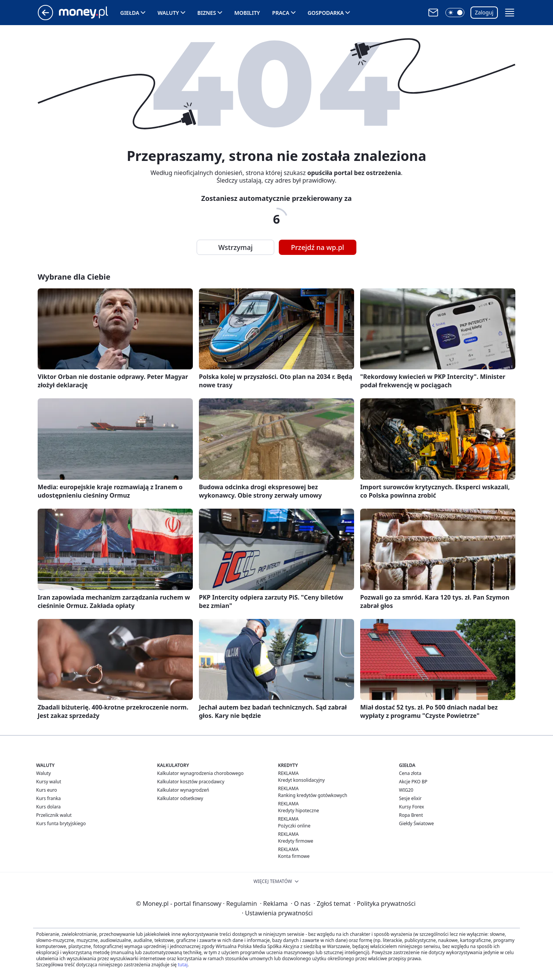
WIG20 (406, 790)
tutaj (183, 965)
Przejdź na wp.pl (318, 247)
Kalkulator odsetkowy (180, 798)
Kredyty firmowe (296, 841)
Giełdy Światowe (416, 823)
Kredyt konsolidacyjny (301, 780)
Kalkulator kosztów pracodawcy (191, 782)
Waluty (168, 13)
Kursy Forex (412, 807)
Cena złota (410, 773)
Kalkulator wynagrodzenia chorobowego (200, 773)
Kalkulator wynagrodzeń (183, 790)
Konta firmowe (294, 856)
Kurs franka (48, 798)
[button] (455, 13)
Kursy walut (49, 782)
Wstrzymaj (235, 247)
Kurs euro (47, 790)
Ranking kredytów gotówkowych (313, 795)
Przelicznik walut (54, 815)
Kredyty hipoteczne (299, 811)
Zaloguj (484, 12)
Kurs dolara (48, 807)
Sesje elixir (410, 798)
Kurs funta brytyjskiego (61, 823)
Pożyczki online (294, 826)
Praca (281, 13)
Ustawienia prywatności (277, 913)
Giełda (130, 13)
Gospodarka (326, 13)
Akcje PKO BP (413, 782)
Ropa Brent (411, 815)
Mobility (247, 13)
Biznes (207, 13)
